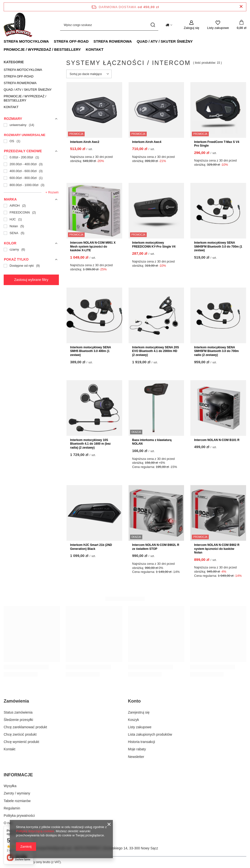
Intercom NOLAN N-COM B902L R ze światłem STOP (156, 547)
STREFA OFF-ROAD (71, 41)
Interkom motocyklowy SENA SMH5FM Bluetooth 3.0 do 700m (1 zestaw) (218, 246)
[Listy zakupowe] (218, 25)
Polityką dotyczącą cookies (35, 831)
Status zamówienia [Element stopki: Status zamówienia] (18, 712)
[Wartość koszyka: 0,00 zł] (242, 25)
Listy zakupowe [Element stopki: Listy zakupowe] (140, 727)
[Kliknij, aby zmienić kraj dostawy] (169, 25)
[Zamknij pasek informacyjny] (241, 7)
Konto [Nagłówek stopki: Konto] (134, 701)
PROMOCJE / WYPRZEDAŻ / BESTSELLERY (42, 49)
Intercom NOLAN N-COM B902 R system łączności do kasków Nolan (217, 549)
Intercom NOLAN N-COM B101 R (217, 440)
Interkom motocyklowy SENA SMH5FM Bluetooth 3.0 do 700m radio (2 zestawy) (216, 351)
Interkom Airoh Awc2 (85, 142)
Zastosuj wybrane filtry (31, 280)
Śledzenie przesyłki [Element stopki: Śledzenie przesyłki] (18, 720)
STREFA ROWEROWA (113, 41)
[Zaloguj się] (191, 25)
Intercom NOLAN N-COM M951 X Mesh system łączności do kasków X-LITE (93, 246)
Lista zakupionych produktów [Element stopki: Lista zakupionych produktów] (150, 734)
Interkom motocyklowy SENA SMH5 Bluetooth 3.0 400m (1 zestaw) (91, 351)
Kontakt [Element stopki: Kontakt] (9, 749)
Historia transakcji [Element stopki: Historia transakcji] (142, 742)
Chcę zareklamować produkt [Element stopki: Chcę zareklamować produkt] (25, 727)
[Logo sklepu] (18, 25)
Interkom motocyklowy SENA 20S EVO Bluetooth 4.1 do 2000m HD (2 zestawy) (156, 351)
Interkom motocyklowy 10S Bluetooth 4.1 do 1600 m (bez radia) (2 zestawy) (90, 444)
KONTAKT (94, 49)
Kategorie (14, 62)
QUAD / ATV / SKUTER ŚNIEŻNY (165, 41)
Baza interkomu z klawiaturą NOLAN (152, 442)
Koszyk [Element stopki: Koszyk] (134, 720)
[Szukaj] (153, 25)
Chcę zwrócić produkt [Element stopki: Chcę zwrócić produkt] (20, 734)
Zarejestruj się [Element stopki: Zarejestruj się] (139, 712)
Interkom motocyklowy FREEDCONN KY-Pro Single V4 (154, 245)
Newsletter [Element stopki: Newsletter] (136, 757)
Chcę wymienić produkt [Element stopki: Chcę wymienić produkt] (21, 742)
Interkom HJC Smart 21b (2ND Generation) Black (91, 547)
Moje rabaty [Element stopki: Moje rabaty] (137, 749)
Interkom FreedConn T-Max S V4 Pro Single (217, 144)
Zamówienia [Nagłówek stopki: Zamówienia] (16, 701)
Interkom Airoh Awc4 (147, 142)
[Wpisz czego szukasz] (109, 25)
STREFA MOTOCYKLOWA (26, 41)
